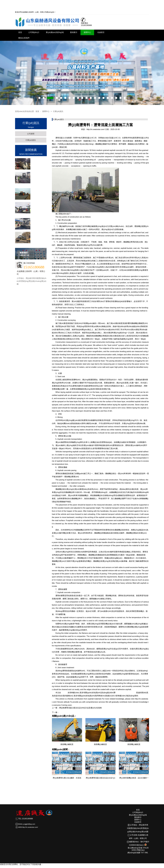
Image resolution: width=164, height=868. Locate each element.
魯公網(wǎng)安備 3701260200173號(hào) (138, 848)
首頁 (20, 32)
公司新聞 (31, 134)
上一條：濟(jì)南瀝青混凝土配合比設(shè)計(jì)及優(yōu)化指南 (77, 708)
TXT (142, 853)
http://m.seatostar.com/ (96, 129)
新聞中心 (87, 32)
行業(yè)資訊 (58, 111)
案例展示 (74, 32)
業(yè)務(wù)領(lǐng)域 (55, 32)
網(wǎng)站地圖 (134, 853)
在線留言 (101, 32)
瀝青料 (64, 693)
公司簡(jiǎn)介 (34, 32)
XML (146, 853)
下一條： (55, 712)
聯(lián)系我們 (24, 38)
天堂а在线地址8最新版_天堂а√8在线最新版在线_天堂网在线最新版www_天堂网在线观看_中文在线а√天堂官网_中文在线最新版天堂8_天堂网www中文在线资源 (64, 867)
